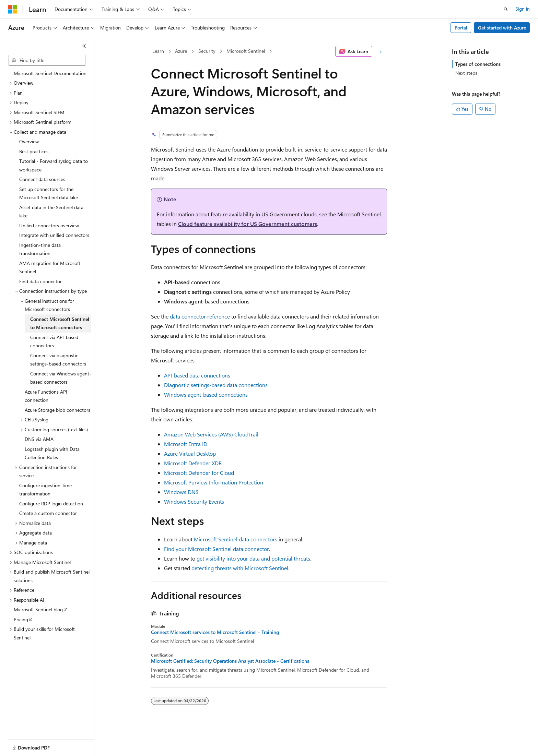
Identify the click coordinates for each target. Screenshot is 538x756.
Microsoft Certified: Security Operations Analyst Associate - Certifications (230, 661)
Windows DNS (181, 492)
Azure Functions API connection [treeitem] (46, 396)
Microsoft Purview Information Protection (214, 482)
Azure (181, 51)
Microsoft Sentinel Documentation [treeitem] (50, 73)
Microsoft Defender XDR (193, 463)
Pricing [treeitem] (21, 619)
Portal (461, 28)
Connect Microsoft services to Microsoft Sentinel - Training (215, 632)
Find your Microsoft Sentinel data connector (217, 549)
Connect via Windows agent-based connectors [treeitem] (61, 378)
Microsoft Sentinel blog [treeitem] (38, 609)
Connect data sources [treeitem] (42, 179)
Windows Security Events (194, 501)
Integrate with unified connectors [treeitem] (54, 235)
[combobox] (47, 60)
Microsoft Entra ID (186, 444)
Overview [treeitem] (29, 141)
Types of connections (478, 64)
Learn (158, 51)
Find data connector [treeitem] (40, 281)
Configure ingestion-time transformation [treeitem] (45, 490)
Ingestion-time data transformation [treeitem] (40, 249)
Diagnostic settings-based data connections (216, 385)
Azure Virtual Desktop (190, 453)
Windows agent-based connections (206, 394)
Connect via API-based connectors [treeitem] (54, 341)
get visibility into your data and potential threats (253, 558)
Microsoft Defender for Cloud (199, 473)
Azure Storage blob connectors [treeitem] (57, 410)
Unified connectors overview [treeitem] (49, 225)
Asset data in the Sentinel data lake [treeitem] (51, 212)
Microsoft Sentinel (246, 51)
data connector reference (200, 316)
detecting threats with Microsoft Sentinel (240, 568)
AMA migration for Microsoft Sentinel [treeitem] (50, 267)
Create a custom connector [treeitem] (48, 513)
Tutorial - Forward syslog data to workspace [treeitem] (54, 165)
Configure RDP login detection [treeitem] (51, 503)
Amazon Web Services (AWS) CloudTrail (211, 434)
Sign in (523, 9)
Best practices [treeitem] (34, 151)
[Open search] (506, 9)
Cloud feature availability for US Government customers (248, 224)
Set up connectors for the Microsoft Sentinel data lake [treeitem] (49, 193)
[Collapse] (84, 46)
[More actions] (381, 51)
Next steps (466, 73)
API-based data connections (197, 375)
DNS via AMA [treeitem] (39, 439)
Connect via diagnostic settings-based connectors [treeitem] (58, 360)
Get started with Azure (502, 28)
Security (207, 51)
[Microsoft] (13, 9)
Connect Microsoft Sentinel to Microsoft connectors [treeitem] (60, 323)
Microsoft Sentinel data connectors (236, 539)
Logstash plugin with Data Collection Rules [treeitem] (52, 453)
